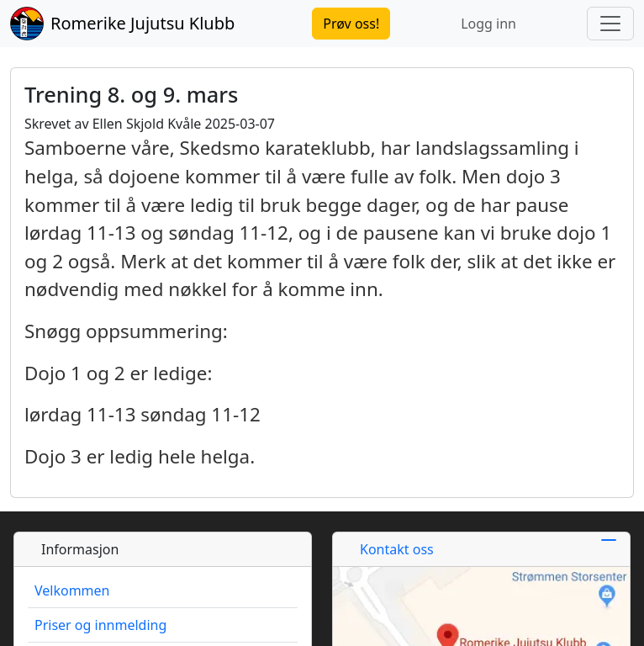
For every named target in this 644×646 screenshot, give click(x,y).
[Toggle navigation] (610, 24)
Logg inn (488, 24)
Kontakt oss (397, 549)
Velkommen (72, 590)
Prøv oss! (351, 24)
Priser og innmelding (100, 625)
